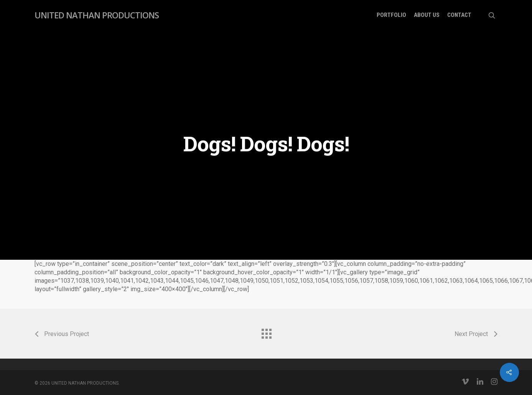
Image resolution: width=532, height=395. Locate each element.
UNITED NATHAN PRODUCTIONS (97, 15)
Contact (459, 15)
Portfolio (391, 15)
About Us (427, 15)
